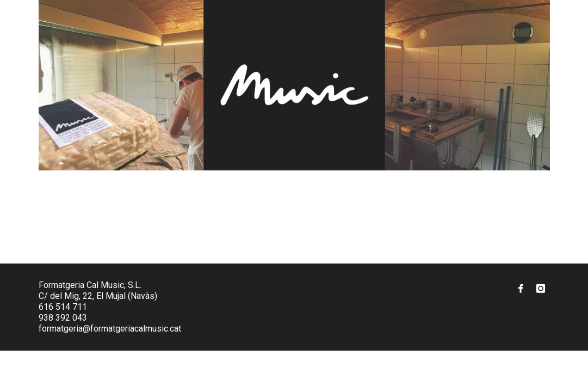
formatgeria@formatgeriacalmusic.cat (110, 329)
